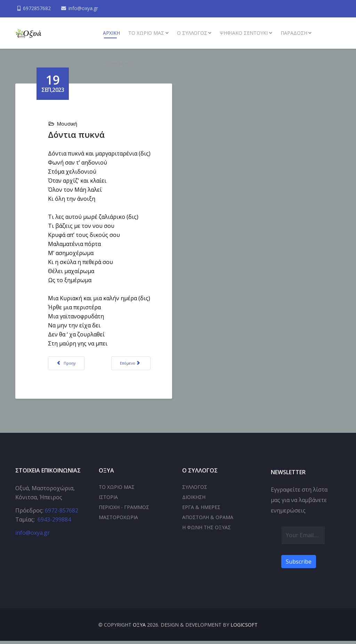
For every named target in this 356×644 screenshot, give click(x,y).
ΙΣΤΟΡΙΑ (108, 500)
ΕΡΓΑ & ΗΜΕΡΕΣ (201, 510)
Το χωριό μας (146, 33)
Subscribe (299, 565)
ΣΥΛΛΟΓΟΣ (195, 490)
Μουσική (70, 124)
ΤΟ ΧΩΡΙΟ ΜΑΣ (117, 490)
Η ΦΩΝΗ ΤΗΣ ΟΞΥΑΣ (207, 530)
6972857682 (38, 8)
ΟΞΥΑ (139, 628)
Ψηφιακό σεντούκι (244, 33)
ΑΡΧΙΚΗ (111, 33)
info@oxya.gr (85, 8)
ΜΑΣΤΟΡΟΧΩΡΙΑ (118, 520)
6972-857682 (62, 514)
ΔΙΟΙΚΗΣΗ (194, 500)
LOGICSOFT (244, 628)
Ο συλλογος (192, 33)
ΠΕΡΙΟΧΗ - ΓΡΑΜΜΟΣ (124, 510)
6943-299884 (54, 523)
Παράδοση (294, 33)
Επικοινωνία (119, 64)
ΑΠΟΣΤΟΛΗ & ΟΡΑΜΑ (208, 520)
